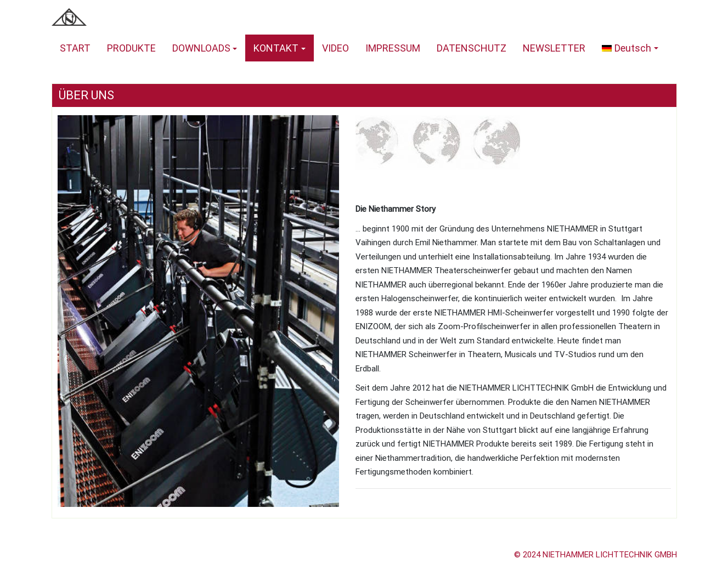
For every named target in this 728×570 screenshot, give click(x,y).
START (75, 48)
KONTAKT (276, 48)
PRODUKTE (131, 48)
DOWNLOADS (201, 48)
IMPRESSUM (393, 48)
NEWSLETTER (554, 48)
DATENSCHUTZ (472, 48)
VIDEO (335, 48)
